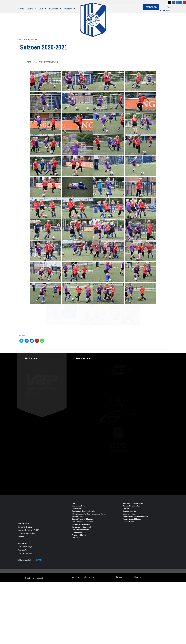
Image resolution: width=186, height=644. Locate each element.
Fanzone (70, 9)
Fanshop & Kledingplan (81, 566)
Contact (126, 550)
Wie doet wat (77, 574)
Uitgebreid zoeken (164, 10)
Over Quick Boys (78, 547)
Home (21, 9)
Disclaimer (76, 579)
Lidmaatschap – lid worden (82, 563)
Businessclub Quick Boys (133, 545)
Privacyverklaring (79, 576)
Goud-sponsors (129, 555)
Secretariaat (76, 550)
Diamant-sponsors (130, 553)
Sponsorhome (128, 563)
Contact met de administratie (83, 553)
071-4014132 (36, 601)
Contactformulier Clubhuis (82, 561)
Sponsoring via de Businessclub (135, 558)
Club (43, 9)
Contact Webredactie (80, 571)
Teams (31, 9)
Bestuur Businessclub (131, 547)
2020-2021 (31, 62)
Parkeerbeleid (77, 558)
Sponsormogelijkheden (132, 561)
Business (55, 9)
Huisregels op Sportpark (81, 568)
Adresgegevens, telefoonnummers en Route (89, 555)
